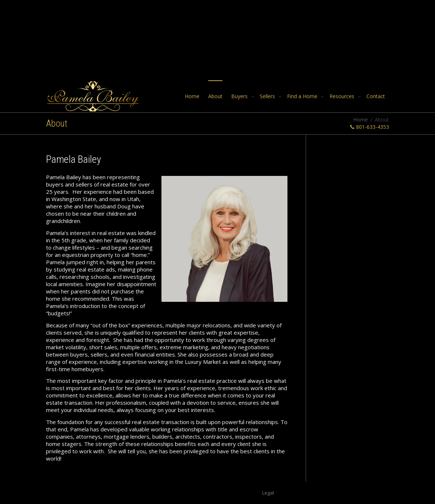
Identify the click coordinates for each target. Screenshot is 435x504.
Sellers (268, 96)
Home (192, 96)
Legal (268, 493)
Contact (376, 96)
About (215, 96)
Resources (343, 96)
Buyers (240, 96)
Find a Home (303, 96)
